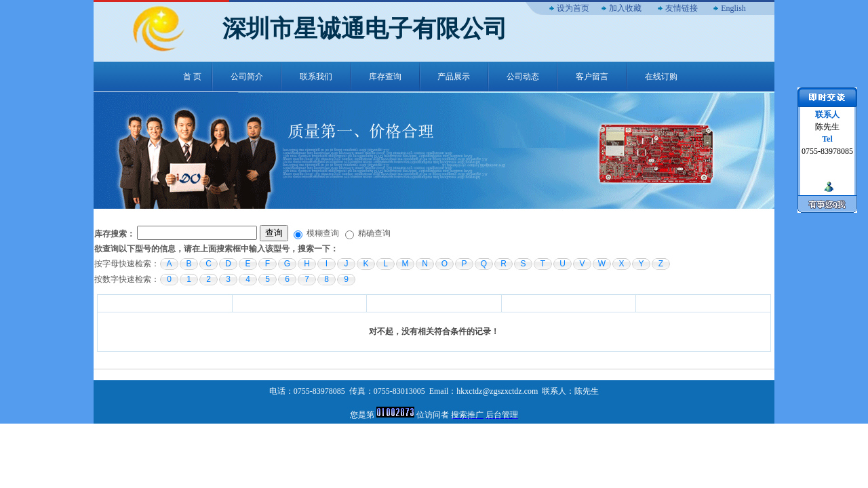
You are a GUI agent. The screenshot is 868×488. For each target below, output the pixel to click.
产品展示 (454, 77)
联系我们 (316, 77)
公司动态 (523, 77)
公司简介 (247, 77)
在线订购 (661, 77)
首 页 (192, 77)
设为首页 (573, 8)
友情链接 (682, 8)
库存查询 (385, 77)
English (733, 8)
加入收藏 (625, 8)
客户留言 (592, 77)
